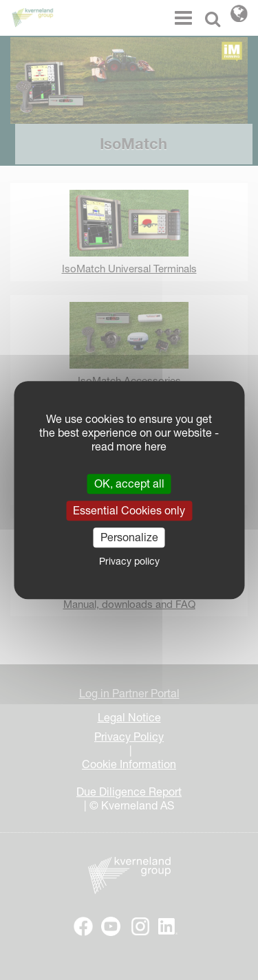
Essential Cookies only (129, 510)
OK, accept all (129, 483)
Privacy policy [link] (129, 561)
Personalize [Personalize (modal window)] (129, 537)
